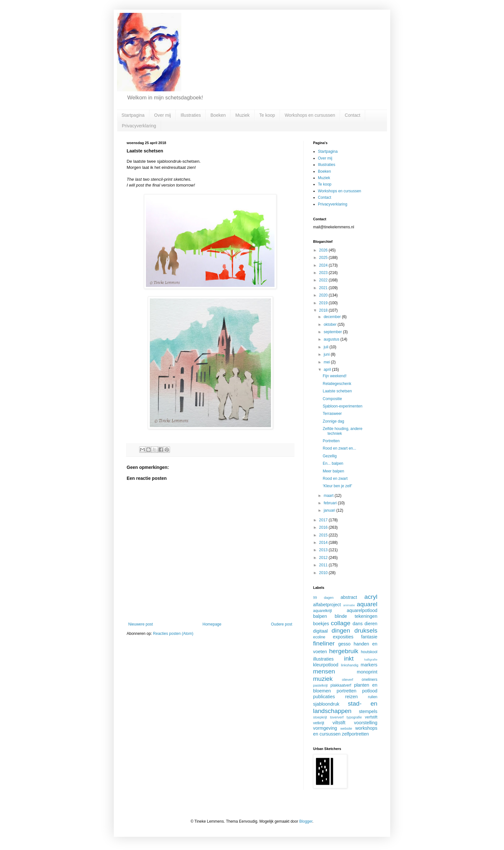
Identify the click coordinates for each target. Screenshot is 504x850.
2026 (324, 250)
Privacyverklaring (139, 126)
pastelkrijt (320, 685)
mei (327, 362)
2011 (324, 565)
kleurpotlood (326, 665)
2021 (324, 288)
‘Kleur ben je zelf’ (337, 486)
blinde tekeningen (356, 616)
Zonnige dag (333, 421)
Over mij (163, 115)
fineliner (324, 643)
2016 (324, 527)
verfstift (371, 717)
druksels (366, 631)
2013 (324, 550)
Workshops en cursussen (310, 115)
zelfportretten (355, 734)
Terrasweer (332, 414)
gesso (344, 644)
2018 (324, 310)
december (333, 317)
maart (329, 496)
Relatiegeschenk (337, 384)
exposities (343, 637)
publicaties (324, 697)
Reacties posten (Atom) (173, 634)
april (328, 370)
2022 (324, 280)
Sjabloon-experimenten (342, 406)
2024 (324, 265)
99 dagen (323, 598)
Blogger (306, 821)
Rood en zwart (335, 479)
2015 (324, 535)
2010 (324, 573)
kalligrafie (371, 659)
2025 (324, 258)
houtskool (369, 652)
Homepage (212, 624)
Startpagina (133, 115)
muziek (323, 679)
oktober (331, 324)
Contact (353, 115)
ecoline (319, 637)
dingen (341, 631)
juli (327, 347)
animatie (349, 605)
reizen (351, 697)
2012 (324, 558)
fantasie (369, 637)
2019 (324, 303)
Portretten (331, 441)
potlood (370, 691)
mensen (324, 671)
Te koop (267, 115)
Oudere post (282, 624)
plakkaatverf (341, 685)
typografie (354, 717)
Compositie (332, 399)
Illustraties (191, 115)
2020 (324, 295)
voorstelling (366, 723)
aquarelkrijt (323, 611)
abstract (349, 597)
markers (369, 665)
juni (327, 354)
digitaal (320, 631)
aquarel (367, 604)
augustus (332, 339)
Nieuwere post (141, 624)
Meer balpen (333, 471)
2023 (324, 273)
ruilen (373, 697)
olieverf (348, 680)
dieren (371, 624)
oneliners (369, 680)
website (346, 728)
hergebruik (344, 651)
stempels (368, 711)
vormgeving (325, 728)
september (333, 332)
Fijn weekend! (335, 376)
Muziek (242, 115)
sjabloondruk (326, 704)
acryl (371, 597)
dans (358, 624)
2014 (324, 543)
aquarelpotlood (362, 610)
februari (331, 503)
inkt (349, 658)
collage (341, 623)
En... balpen (333, 463)
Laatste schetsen (337, 391)
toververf (337, 717)
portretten (346, 691)
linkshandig (350, 665)
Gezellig (330, 456)
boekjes (321, 624)
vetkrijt (319, 723)
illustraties (323, 659)
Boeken (218, 115)
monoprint (367, 672)
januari (330, 510)
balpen (320, 616)
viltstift (339, 723)
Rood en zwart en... (339, 448)
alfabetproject (327, 605)
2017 (324, 520)
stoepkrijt (320, 717)
